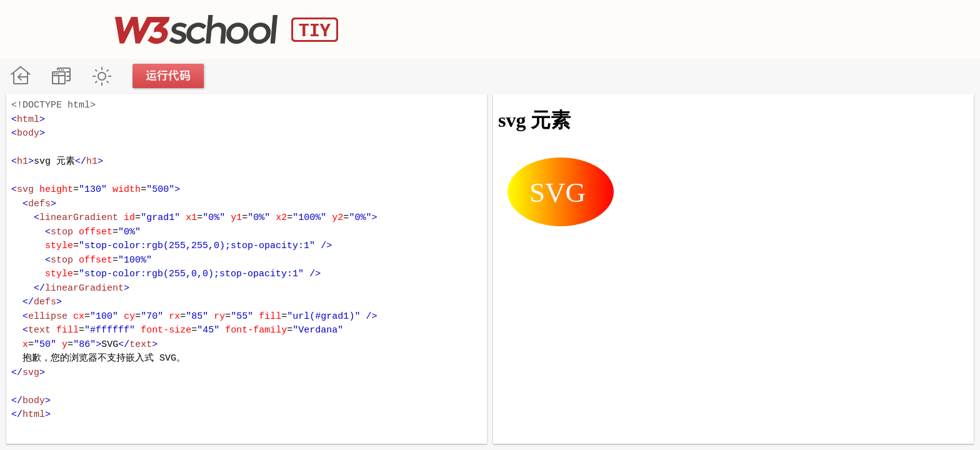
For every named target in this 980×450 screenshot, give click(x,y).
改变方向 (61, 76)
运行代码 (169, 76)
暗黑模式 (102, 76)
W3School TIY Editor (227, 29)
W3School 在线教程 (20, 76)
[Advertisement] (637, 28)
